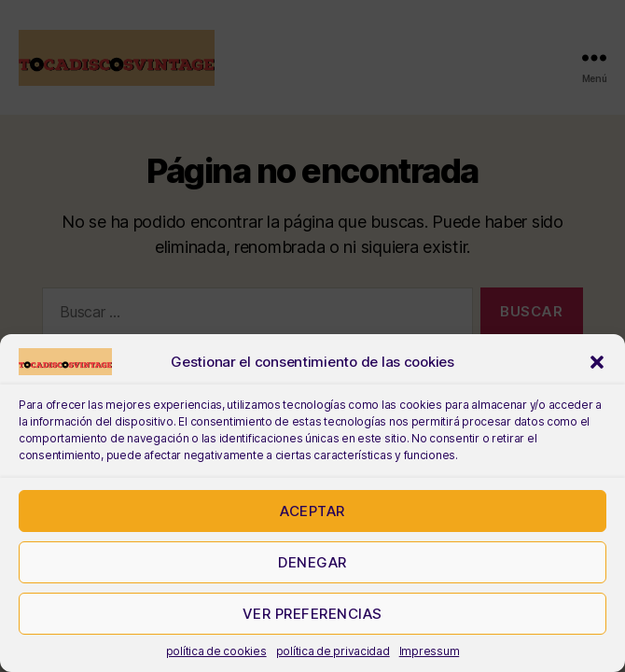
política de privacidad (333, 651)
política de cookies (216, 651)
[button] (597, 362)
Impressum (430, 651)
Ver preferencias (312, 614)
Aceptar (312, 511)
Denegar (312, 562)
